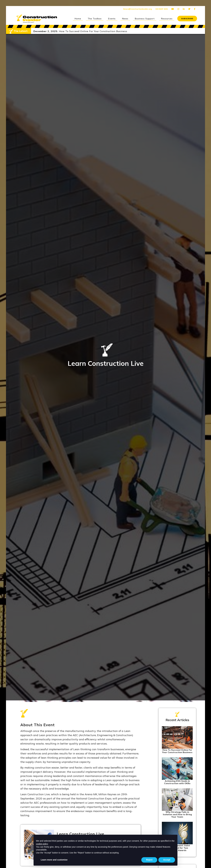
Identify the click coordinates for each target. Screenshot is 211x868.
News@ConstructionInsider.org (137, 9)
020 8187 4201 (162, 9)
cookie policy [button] (42, 844)
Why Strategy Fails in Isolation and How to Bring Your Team (177, 814)
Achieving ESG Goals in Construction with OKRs (177, 782)
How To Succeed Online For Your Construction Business (177, 751)
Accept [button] (167, 860)
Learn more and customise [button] (54, 860)
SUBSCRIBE (187, 19)
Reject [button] (149, 860)
